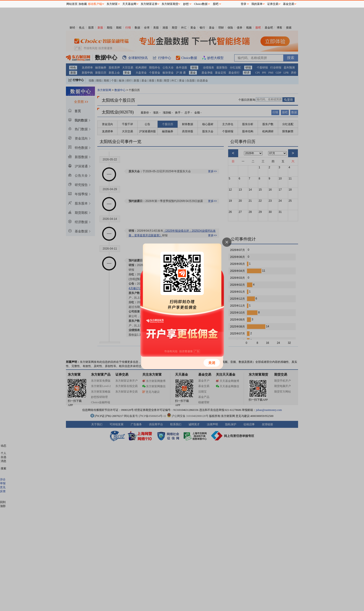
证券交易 (273, 4)
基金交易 (289, 4)
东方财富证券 (149, 4)
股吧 (216, 4)
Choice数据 (201, 4)
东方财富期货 (170, 4)
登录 (244, 4)
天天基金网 (129, 4)
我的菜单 (257, 4)
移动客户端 (95, 4)
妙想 (186, 4)
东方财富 (112, 4)
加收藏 (83, 4)
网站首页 (72, 4)
